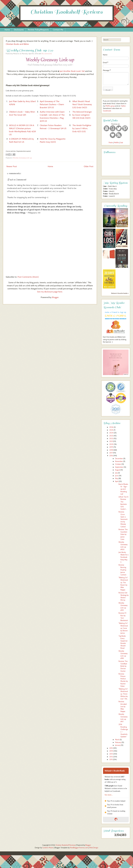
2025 (111, 430)
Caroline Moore (48, 848)
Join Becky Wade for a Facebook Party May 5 (123, 557)
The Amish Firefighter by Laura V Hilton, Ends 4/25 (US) (82, 128)
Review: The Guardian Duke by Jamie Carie (123, 534)
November (119, 461)
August (118, 470)
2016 (111, 456)
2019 (111, 447)
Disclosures (19, 30)
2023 (111, 436)
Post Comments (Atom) (28, 277)
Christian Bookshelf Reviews (66, 12)
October (118, 464)
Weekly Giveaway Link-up (22, 158)
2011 (111, 759)
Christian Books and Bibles (17, 44)
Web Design (94, 848)
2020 (111, 444)
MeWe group (110, 106)
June (117, 476)
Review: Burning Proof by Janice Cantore (122, 570)
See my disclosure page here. (50, 292)
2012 (111, 757)
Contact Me (58, 30)
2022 (111, 439)
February (118, 742)
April (117, 481)
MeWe (116, 143)
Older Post (89, 166)
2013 (111, 754)
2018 (111, 450)
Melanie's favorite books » (120, 293)
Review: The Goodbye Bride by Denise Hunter (123, 666)
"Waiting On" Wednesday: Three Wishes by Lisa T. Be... (123, 694)
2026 (111, 427)
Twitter (123, 106)
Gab (121, 143)
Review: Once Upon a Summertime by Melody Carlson (123, 519)
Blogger (55, 297)
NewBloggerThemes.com (79, 848)
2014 (111, 751)
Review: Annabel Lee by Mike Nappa (123, 706)
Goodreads (107, 111)
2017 (111, 453)
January (118, 745)
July (116, 473)
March (117, 740)
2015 (111, 748)
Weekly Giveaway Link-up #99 (29, 50)
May (117, 478)
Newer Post (12, 166)
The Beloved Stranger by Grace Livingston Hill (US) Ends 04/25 (82, 115)
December (119, 459)
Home (7, 30)
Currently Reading (116, 206)
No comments (47, 54)
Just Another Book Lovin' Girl (72, 71)
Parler (111, 143)
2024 (111, 433)
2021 (111, 441)
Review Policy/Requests (38, 30)
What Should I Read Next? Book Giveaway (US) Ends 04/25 (82, 104)
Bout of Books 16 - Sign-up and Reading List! (123, 489)
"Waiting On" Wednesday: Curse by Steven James (123, 628)
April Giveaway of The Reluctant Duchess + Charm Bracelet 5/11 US (52, 104)
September (119, 467)
